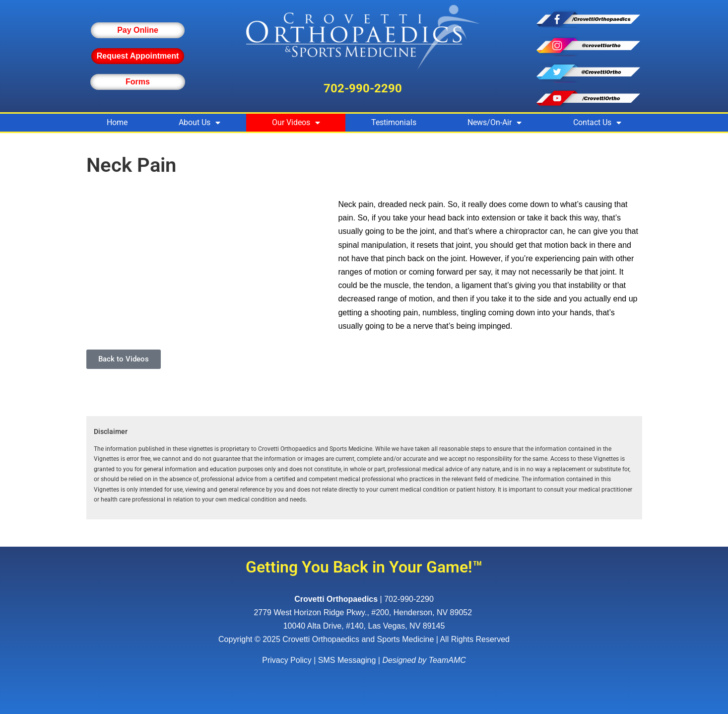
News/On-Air (495, 123)
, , (364, 612)
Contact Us (597, 123)
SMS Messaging (347, 660)
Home (117, 122)
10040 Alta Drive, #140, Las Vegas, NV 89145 (364, 626)
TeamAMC (447, 660)
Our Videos (296, 123)
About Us (199, 123)
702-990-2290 (363, 88)
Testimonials (394, 122)
